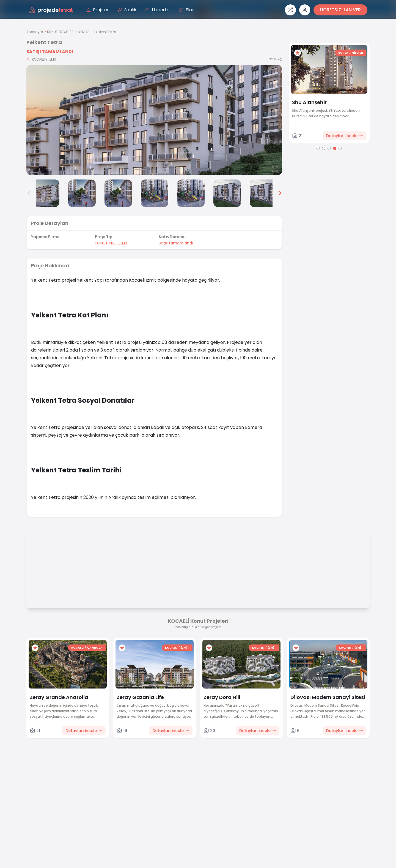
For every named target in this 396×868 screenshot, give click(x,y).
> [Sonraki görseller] (280, 193)
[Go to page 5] (340, 148)
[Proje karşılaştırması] (290, 10)
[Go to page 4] (335, 148)
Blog (187, 10)
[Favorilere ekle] (298, 53)
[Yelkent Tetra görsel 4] (118, 193)
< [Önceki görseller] (29, 193)
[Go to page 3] (329, 148)
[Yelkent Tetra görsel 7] (227, 193)
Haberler (158, 10)
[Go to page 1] (318, 148)
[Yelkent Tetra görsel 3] (82, 193)
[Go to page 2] (324, 148)
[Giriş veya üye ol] (305, 10)
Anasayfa (35, 32)
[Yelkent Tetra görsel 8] (263, 193)
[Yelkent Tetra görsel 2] (46, 193)
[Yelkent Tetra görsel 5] (155, 193)
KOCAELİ (85, 32)
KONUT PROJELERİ (61, 32)
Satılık (127, 10)
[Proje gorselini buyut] (154, 120)
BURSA (343, 53)
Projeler (98, 10)
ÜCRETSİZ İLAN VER (340, 10)
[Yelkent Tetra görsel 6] (191, 193)
